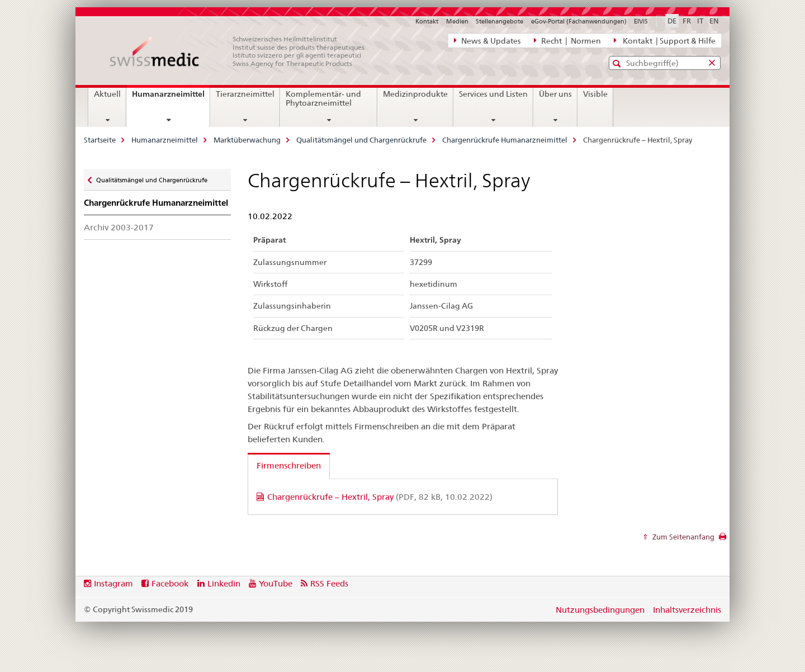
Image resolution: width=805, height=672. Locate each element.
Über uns (555, 94)
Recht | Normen (567, 40)
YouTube (276, 583)
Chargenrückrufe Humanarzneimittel (505, 140)
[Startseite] (243, 51)
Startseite (100, 140)
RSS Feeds (329, 583)
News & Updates (487, 40)
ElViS (641, 21)
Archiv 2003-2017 (119, 227)
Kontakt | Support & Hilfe (665, 40)
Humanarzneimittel (171, 98)
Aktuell (107, 94)
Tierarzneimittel (245, 94)
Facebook (170, 583)
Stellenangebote (499, 21)
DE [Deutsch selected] (672, 21)
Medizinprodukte (415, 94)
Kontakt (427, 21)
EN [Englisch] (714, 21)
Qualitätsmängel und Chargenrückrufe (361, 140)
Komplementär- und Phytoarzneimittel (323, 98)
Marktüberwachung (247, 140)
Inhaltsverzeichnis (687, 610)
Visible (595, 94)
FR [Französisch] (687, 21)
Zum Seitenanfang (683, 537)
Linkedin (224, 583)
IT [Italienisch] (700, 21)
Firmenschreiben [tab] (289, 465)
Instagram (113, 583)
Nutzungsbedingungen (600, 610)
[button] (618, 63)
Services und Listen (493, 94)
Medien (457, 21)
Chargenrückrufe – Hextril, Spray (380, 497)
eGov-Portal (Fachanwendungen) (579, 21)
